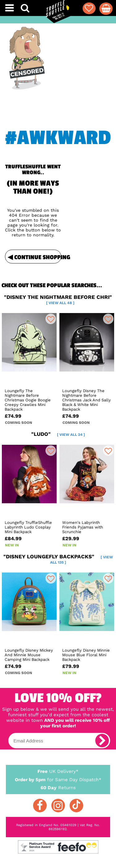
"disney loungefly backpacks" (58, 559)
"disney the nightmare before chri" (58, 299)
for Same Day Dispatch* (58, 779)
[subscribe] (102, 741)
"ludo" (58, 434)
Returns (58, 787)
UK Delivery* (58, 771)
